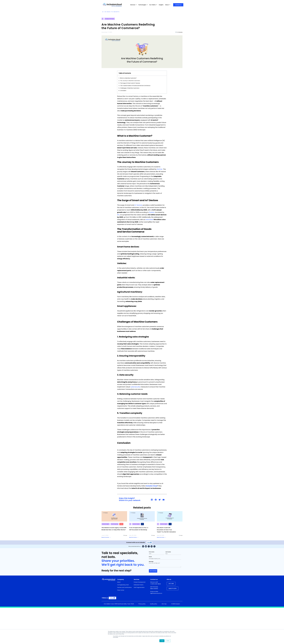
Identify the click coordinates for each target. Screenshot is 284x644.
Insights (161, 5)
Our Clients (153, 5)
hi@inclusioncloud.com (156, 593)
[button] (152, 500)
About (168, 5)
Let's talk (171, 584)
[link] (154, 500)
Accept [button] (162, 641)
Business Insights (106, 524)
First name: (152, 552)
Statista (152, 212)
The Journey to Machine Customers (130, 81)
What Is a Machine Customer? (128, 78)
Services (133, 5)
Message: (151, 562)
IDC (118, 215)
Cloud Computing (115, 524)
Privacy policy (142, 604)
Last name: (168, 552)
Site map (164, 604)
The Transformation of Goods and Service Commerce (135, 86)
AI (103, 19)
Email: (150, 557)
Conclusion (123, 91)
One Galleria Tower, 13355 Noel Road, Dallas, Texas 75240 (119, 604)
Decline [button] (168, 641)
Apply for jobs (173, 589)
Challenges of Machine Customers (130, 88)
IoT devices (138, 205)
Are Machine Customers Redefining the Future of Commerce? (128, 26)
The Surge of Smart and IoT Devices (130, 83)
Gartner (160, 169)
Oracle (121, 524)
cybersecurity (135, 387)
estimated (149, 220)
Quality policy (154, 604)
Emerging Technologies (110, 19)
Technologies (143, 5)
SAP (142, 524)
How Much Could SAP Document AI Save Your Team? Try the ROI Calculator (166, 530)
